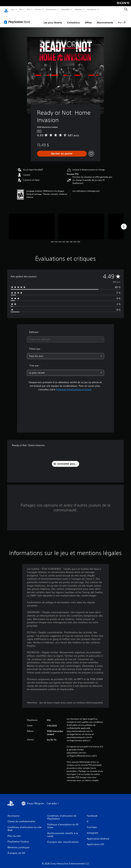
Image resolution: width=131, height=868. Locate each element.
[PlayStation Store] (18, 19)
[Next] (124, 223)
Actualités (65, 9)
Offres (88, 19)
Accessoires (51, 9)
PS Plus (38, 9)
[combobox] (65, 336)
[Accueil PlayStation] (6, 10)
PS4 (29, 9)
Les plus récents (53, 19)
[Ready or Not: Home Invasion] (32, 223)
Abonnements (105, 19)
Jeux (13, 9)
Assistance (92, 9)
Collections (73, 19)
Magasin (78, 9)
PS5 (21, 9)
